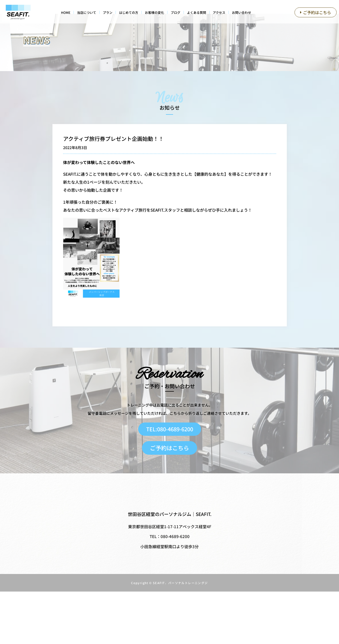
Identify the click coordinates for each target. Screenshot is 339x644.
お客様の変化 (154, 12)
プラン (108, 12)
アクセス (219, 12)
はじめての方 (129, 12)
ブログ (175, 12)
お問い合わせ (242, 12)
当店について (87, 12)
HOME (66, 12)
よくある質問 (197, 12)
